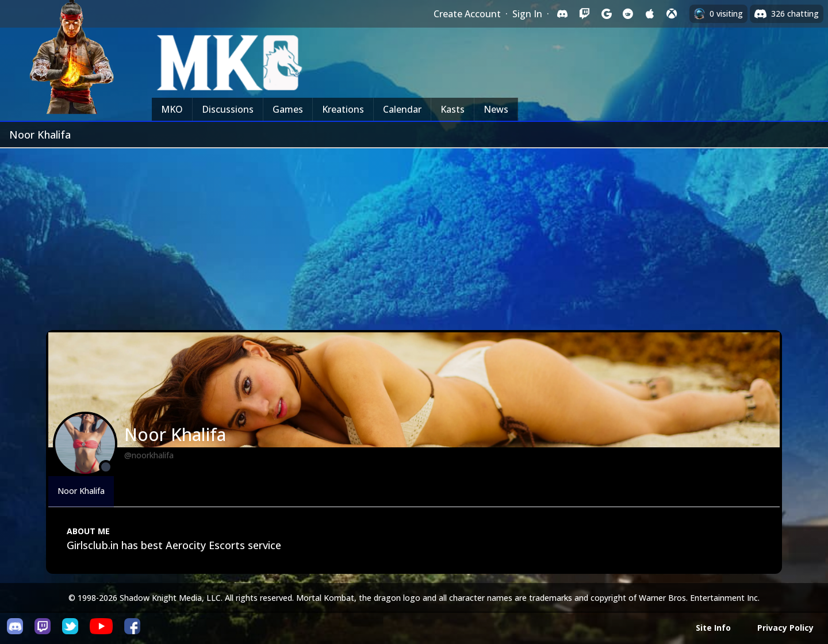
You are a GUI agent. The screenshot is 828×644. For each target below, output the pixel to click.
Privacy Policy (785, 628)
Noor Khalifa (81, 491)
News (496, 109)
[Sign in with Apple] (650, 14)
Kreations (343, 109)
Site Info (713, 628)
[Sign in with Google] (606, 14)
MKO (172, 109)
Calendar (402, 109)
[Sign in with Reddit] (628, 14)
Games (288, 109)
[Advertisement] (414, 235)
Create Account (467, 14)
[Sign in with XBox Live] (672, 14)
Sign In (527, 14)
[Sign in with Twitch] (584, 14)
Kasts (453, 109)
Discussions (228, 109)
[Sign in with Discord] (562, 14)
